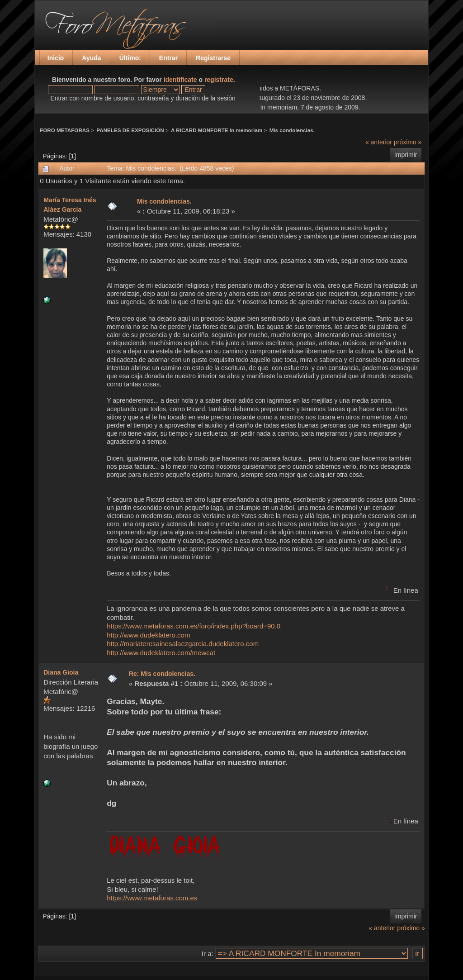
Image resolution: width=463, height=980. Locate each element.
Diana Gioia (61, 672)
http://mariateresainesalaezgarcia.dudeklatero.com (183, 644)
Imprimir (406, 155)
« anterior (379, 142)
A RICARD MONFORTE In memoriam (217, 130)
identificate (180, 80)
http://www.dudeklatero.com (148, 635)
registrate (219, 80)
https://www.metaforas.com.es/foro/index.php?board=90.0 (194, 626)
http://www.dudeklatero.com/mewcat (161, 653)
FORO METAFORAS (65, 130)
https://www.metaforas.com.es (152, 898)
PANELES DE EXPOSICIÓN (130, 130)
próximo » (408, 142)
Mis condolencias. (292, 130)
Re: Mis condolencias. (162, 674)
